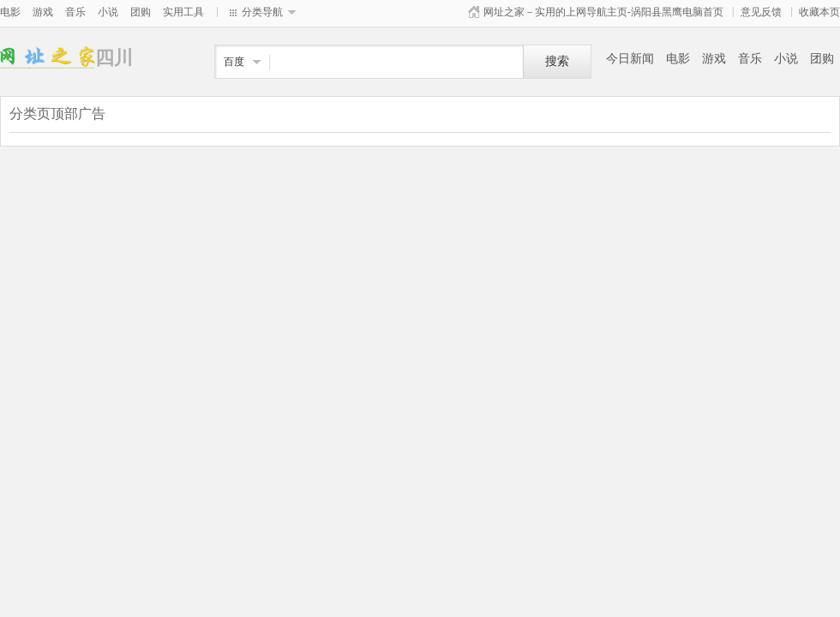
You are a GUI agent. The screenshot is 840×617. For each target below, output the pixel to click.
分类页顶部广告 (57, 114)
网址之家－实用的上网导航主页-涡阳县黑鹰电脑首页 (603, 12)
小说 (108, 12)
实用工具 (183, 12)
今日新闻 (630, 58)
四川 (48, 58)
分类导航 (262, 12)
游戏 (43, 12)
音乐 (75, 12)
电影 (10, 12)
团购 (141, 12)
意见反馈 (761, 12)
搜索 (557, 61)
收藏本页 (819, 12)
